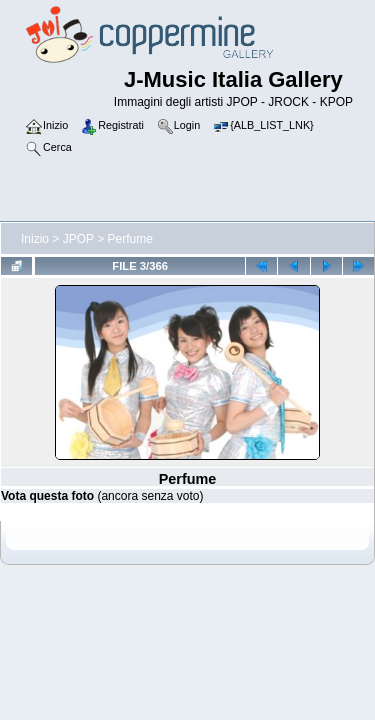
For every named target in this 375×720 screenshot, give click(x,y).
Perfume (130, 239)
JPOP (78, 239)
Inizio (35, 239)
